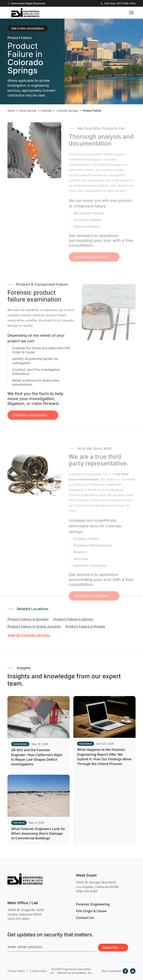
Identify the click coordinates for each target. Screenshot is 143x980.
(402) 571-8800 (19, 919)
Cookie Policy (38, 971)
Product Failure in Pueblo (85, 626)
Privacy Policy (16, 971)
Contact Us (85, 918)
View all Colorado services (29, 635)
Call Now (118, 3)
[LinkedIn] (133, 971)
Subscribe (113, 947)
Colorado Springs (67, 111)
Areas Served (28, 111)
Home (11, 111)
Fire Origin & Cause (91, 911)
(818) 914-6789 (87, 891)
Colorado (46, 111)
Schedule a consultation (30, 421)
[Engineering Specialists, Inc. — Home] (25, 13)
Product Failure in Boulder (28, 619)
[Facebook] (125, 971)
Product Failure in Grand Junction (34, 626)
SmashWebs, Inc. (82, 973)
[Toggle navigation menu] (131, 13)
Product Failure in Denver (73, 619)
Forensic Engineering (93, 904)
